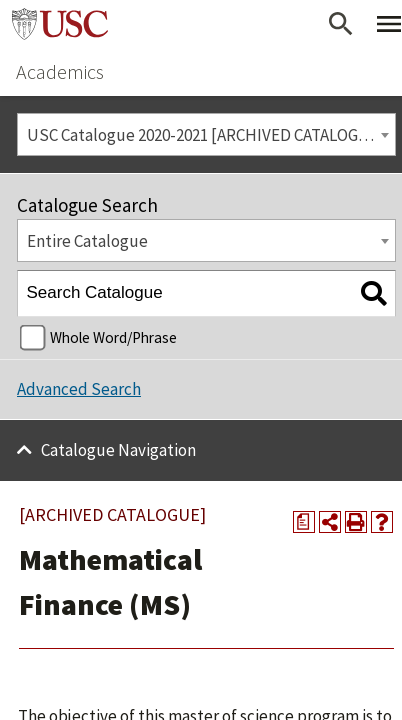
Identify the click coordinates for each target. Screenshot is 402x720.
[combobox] (206, 134)
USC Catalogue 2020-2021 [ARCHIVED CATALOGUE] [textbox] (206, 135)
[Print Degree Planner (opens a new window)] (304, 522)
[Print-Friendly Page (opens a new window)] (356, 522)
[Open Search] (341, 24)
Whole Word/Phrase (113, 337)
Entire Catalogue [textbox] (87, 241)
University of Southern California (60, 24)
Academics (60, 71)
